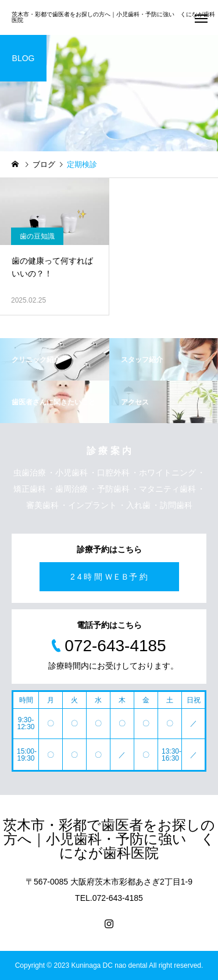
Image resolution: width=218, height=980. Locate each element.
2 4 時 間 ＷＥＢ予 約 (109, 577)
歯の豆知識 (37, 236)
